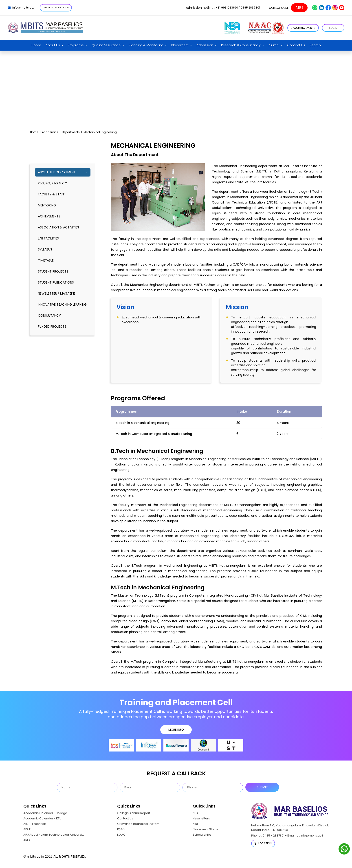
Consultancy (49, 315)
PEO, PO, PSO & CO (53, 183)
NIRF (196, 824)
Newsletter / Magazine (57, 293)
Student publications (56, 282)
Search (315, 45)
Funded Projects (52, 327)
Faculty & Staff (51, 194)
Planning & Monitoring (146, 45)
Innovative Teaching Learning (62, 304)
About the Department (57, 172)
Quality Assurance (106, 45)
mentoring (47, 205)
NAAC (121, 835)
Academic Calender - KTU (42, 818)
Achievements (49, 216)
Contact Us (296, 45)
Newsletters (201, 818)
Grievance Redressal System (138, 824)
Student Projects (53, 271)
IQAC (121, 829)
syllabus (45, 249)
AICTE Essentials (35, 824)
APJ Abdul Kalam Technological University (54, 835)
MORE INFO (176, 730)
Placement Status (205, 829)
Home (36, 45)
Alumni (274, 45)
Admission (205, 45)
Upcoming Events (303, 28)
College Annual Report (134, 813)
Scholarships (202, 835)
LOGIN (333, 28)
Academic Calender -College (45, 813)
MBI (299, 8)
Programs (76, 45)
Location (263, 843)
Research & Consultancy (241, 45)
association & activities (58, 227)
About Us (53, 45)
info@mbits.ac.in (22, 8)
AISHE (27, 829)
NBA (196, 813)
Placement (180, 45)
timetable (46, 260)
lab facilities (48, 238)
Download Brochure (56, 8)
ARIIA (27, 840)
